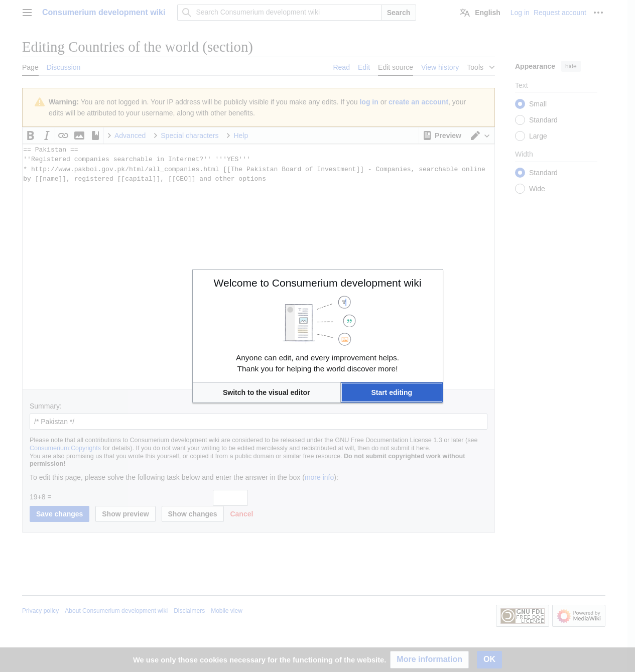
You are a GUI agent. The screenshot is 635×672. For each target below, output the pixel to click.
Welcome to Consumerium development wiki (318, 283)
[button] (267, 392)
